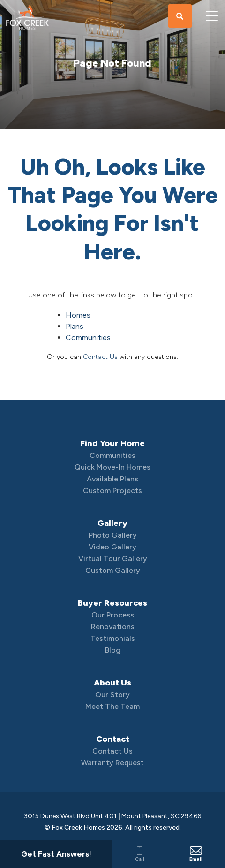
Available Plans (112, 479)
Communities (88, 338)
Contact (113, 739)
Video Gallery (112, 547)
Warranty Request (112, 763)
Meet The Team (112, 706)
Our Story (112, 695)
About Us (112, 683)
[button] (180, 16)
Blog (113, 650)
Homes (78, 315)
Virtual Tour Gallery (113, 559)
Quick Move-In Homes (112, 467)
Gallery (112, 523)
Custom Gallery (113, 570)
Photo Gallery (113, 535)
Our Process (113, 615)
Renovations (113, 627)
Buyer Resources (112, 603)
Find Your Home (112, 443)
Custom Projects (112, 491)
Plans (75, 326)
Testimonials (113, 638)
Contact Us (100, 357)
